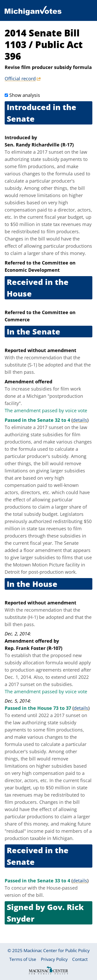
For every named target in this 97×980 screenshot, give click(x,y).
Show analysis (25, 95)
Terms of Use (23, 959)
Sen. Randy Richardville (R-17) (39, 145)
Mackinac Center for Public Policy (57, 950)
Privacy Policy (54, 959)
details (80, 420)
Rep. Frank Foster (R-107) (33, 648)
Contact (80, 959)
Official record (20, 79)
